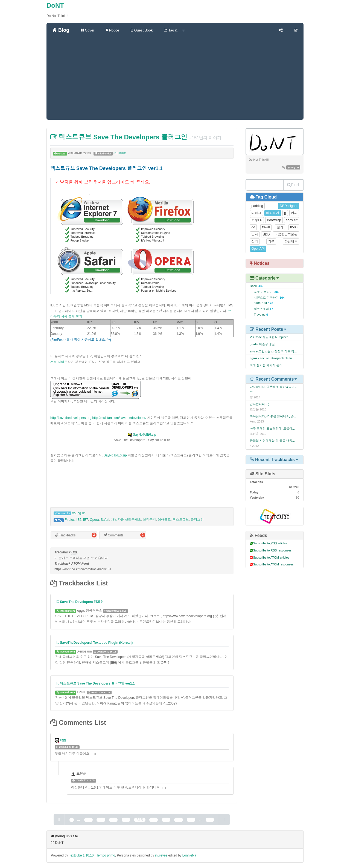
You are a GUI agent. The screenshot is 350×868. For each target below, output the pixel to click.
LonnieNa (189, 855)
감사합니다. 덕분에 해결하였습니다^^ (274, 390)
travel (266, 227)
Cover (87, 30)
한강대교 (291, 242)
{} (285, 213)
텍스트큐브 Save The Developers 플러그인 (119, 137)
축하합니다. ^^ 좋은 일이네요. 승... (273, 416)
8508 (294, 227)
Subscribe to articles (270, 543)
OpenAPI (258, 249)
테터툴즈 (164, 520)
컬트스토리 (264, 309)
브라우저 (150, 520)
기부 (271, 242)
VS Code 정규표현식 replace (269, 337)
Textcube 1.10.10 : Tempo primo (92, 855)
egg (63, 740)
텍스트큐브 (181, 520)
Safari (105, 520)
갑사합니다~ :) (260, 404)
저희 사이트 (59, 362)
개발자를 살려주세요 (126, 520)
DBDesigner (289, 206)
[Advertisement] (175, 79)
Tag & (174, 30)
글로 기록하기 (266, 292)
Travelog (261, 315)
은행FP (257, 220)
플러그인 (197, 520)
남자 (255, 234)
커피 (294, 213)
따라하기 (273, 213)
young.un (79, 513)
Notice (112, 30)
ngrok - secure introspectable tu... (272, 358)
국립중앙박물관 (286, 234)
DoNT (55, 5)
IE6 (79, 520)
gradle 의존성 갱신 (262, 344)
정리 (255, 242)
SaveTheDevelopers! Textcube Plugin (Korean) (95, 643)
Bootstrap (274, 220)
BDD (266, 234)
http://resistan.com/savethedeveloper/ (119, 418)
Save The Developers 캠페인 (80, 602)
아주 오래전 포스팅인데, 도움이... (272, 429)
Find (293, 185)
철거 (280, 227)
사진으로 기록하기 (269, 298)
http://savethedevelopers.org (71, 418)
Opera (94, 520)
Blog (61, 30)
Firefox (70, 520)
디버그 (256, 213)
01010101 (120, 153)
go (253, 227)
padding (257, 206)
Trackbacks (65, 535)
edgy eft (292, 220)
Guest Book (142, 30)
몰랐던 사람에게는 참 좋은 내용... (272, 441)
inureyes (161, 855)
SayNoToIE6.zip (142, 435)
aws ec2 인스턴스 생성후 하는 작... (273, 351)
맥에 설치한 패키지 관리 (266, 365)
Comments (114, 535)
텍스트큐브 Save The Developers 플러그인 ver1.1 (96, 683)
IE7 (86, 520)
